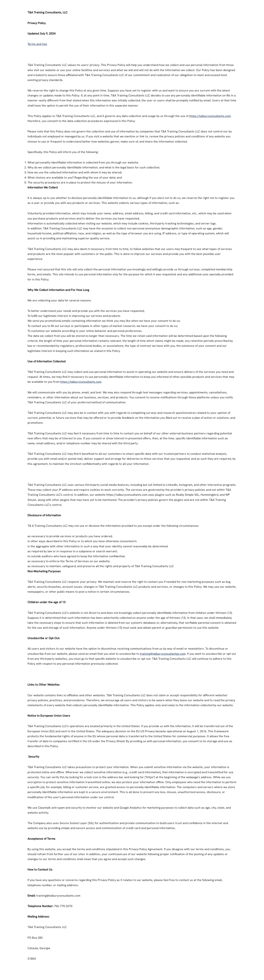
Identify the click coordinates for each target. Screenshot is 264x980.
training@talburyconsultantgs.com (163, 654)
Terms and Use (37, 44)
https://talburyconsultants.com (210, 116)
